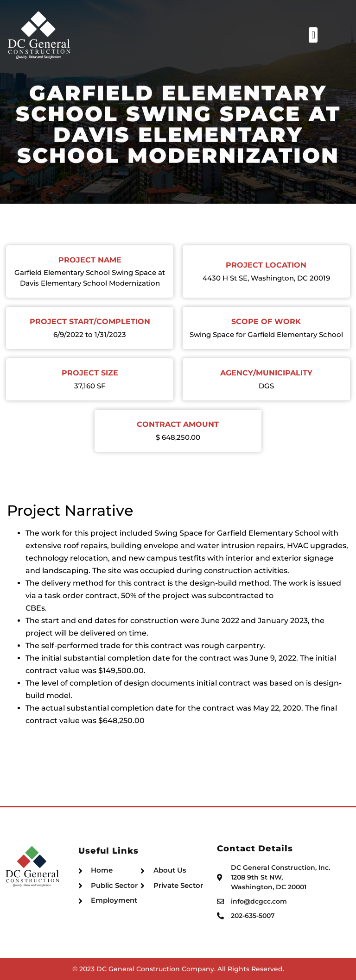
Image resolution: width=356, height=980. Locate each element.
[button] (345, 35)
